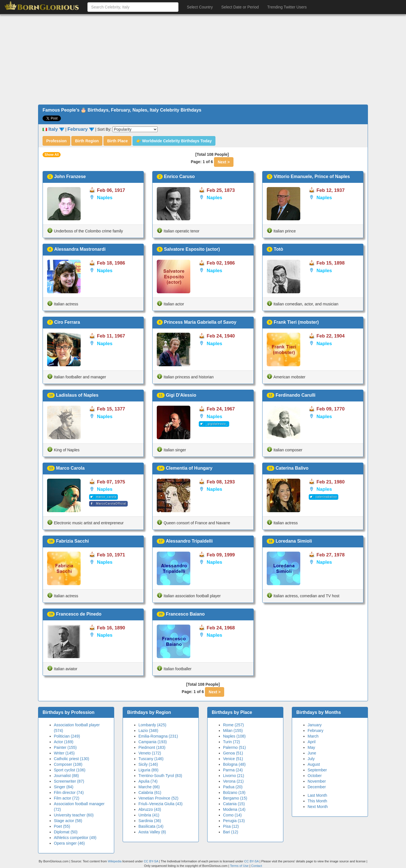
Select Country (200, 7)
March (313, 736)
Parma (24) (233, 770)
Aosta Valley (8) (152, 832)
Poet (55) (62, 826)
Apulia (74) (148, 781)
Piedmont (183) (152, 747)
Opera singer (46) (69, 843)
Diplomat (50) (66, 832)
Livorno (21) (234, 776)
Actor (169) (64, 742)
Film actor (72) (67, 798)
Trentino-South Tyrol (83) (160, 776)
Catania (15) (234, 804)
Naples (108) (234, 736)
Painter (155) (65, 747)
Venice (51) (233, 759)
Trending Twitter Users (287, 7)
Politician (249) (67, 736)
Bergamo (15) (235, 798)
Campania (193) (153, 742)
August (314, 764)
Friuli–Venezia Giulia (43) (160, 804)
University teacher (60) (74, 815)
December (317, 787)
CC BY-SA (151, 861)
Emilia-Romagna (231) (158, 736)
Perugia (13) (234, 821)
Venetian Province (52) (158, 798)
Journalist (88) (66, 776)
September (317, 770)
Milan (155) (233, 731)
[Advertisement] (203, 59)
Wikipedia (115, 861)
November (317, 781)
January (315, 725)
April (312, 742)
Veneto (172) (150, 753)
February (315, 731)
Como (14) (232, 815)
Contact (257, 866)
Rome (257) (233, 725)
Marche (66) (149, 787)
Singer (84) (64, 787)
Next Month (318, 807)
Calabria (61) (150, 792)
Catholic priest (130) (71, 759)
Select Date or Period (240, 7)
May (311, 747)
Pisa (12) (231, 826)
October (315, 776)
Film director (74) (69, 792)
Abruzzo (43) (150, 809)
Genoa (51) (233, 753)
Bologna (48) (234, 764)
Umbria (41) (149, 815)
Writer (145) (64, 753)
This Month (317, 801)
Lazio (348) (148, 731)
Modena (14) (234, 809)
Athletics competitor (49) (75, 838)
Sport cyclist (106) (70, 770)
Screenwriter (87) (69, 781)
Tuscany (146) (151, 759)
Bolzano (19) (234, 792)
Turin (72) (231, 742)
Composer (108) (68, 764)
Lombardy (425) (152, 725)
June (312, 753)
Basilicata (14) (151, 826)
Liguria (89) (148, 770)
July (311, 759)
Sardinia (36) (150, 821)
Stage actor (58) (68, 821)
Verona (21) (233, 781)
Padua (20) (233, 787)
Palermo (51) (234, 747)
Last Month (317, 795)
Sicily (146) (148, 764)
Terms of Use (240, 866)
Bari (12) (231, 832)
